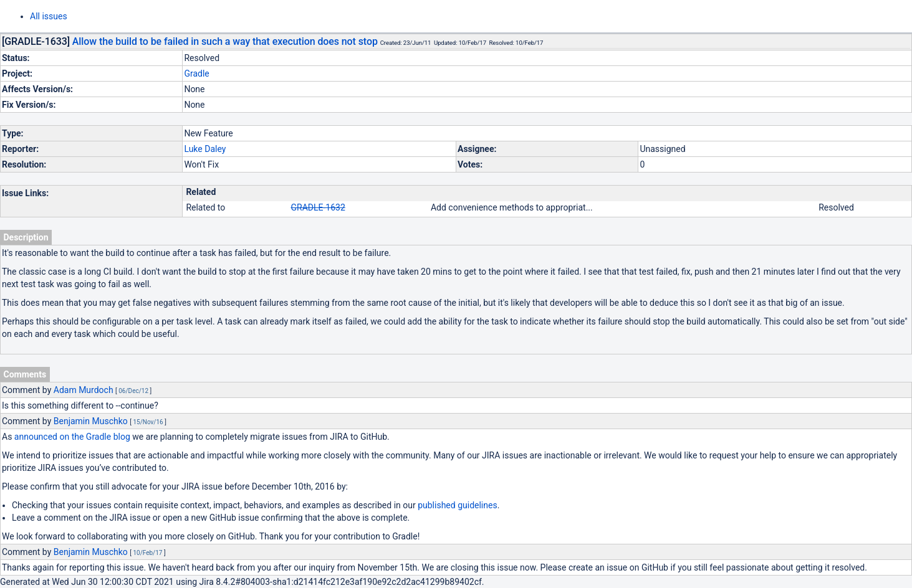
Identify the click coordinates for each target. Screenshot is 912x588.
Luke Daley (205, 149)
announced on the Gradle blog (72, 437)
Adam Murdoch (84, 390)
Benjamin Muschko (91, 421)
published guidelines (457, 505)
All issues (49, 16)
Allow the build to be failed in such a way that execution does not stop (225, 41)
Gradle (196, 73)
